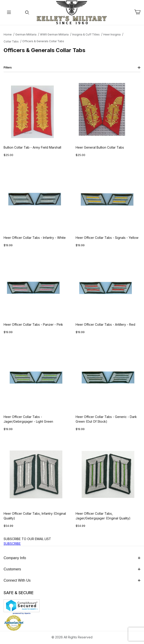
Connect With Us (72, 580)
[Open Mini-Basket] (139, 12)
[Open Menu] (9, 12)
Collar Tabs (11, 41)
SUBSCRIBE (12, 544)
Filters (72, 68)
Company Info (72, 558)
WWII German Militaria (54, 34)
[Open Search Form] (27, 12)
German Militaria (26, 34)
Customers (72, 569)
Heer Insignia (112, 34)
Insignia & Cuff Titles (86, 34)
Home (8, 34)
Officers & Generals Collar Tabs (43, 41)
